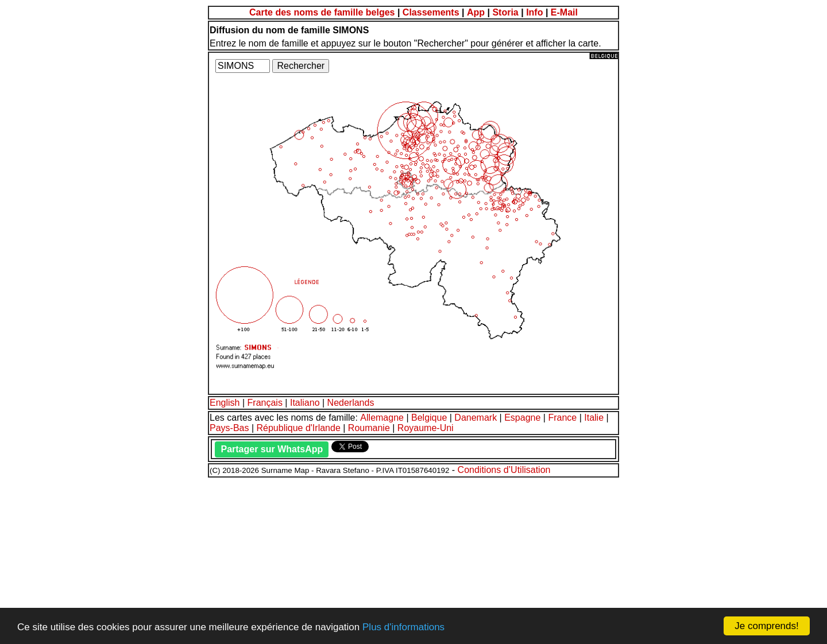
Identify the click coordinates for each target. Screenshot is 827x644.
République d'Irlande (299, 428)
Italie (594, 418)
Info (534, 12)
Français (265, 403)
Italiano (305, 403)
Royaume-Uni (426, 428)
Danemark (476, 418)
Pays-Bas (229, 428)
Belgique (429, 418)
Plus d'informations (403, 627)
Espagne (522, 418)
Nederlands (351, 403)
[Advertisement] (349, 559)
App (476, 12)
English (225, 403)
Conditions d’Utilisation (504, 470)
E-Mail (564, 12)
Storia (505, 12)
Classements (431, 12)
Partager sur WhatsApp (272, 449)
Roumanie (369, 428)
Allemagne (382, 418)
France (562, 418)
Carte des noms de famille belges (322, 12)
